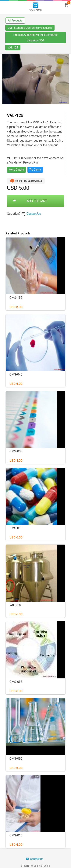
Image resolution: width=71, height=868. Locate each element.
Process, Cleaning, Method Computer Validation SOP (36, 38)
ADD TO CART (30, 201)
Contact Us (34, 214)
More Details (16, 170)
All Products (15, 21)
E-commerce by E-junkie (35, 866)
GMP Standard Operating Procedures (30, 28)
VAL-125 (13, 48)
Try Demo (35, 170)
